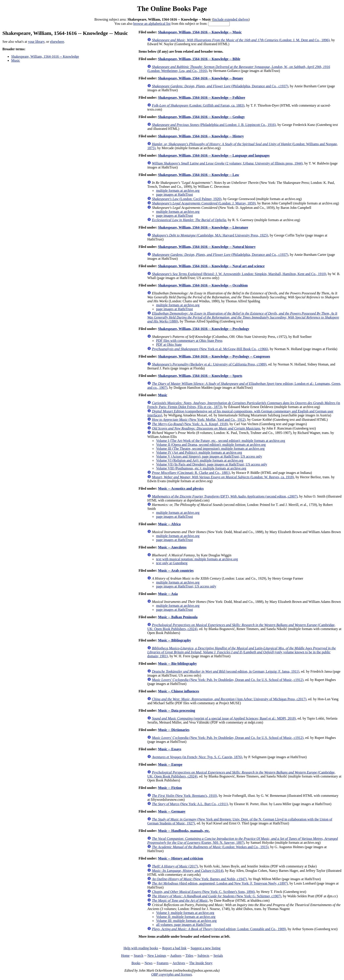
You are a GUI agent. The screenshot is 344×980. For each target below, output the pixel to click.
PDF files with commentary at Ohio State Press (189, 341)
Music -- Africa (169, 524)
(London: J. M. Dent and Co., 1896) (241, 40)
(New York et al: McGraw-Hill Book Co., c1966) (210, 349)
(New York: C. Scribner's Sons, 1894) (203, 892)
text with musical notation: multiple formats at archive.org (197, 559)
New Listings (157, 956)
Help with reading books (141, 948)
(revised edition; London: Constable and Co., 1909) (219, 929)
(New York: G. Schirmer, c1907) (216, 896)
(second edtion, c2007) (225, 496)
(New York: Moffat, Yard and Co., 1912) (199, 420)
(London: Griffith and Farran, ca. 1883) (198, 105)
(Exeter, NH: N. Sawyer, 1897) (242, 841)
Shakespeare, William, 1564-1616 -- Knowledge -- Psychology (204, 329)
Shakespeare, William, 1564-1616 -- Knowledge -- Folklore (202, 98)
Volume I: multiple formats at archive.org (185, 913)
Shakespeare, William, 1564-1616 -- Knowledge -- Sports (200, 376)
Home (125, 956)
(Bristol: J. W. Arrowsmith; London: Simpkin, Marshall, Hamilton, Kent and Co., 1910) (239, 274)
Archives (179, 963)
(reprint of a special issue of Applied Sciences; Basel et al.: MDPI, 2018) (224, 718)
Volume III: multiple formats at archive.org (186, 921)
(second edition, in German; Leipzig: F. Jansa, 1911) (226, 671)
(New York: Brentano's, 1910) (184, 796)
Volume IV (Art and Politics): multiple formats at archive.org (199, 452)
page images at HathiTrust (174, 194)
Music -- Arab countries (176, 571)
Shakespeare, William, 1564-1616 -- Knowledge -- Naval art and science (211, 266)
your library (36, 42)
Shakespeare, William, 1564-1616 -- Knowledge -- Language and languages (214, 155)
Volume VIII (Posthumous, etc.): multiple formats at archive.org (201, 468)
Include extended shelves (231, 19)
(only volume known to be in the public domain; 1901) (241, 652)
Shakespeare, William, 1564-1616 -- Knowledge (45, 56)
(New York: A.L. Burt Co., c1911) (190, 804)
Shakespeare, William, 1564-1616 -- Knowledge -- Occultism (203, 285)
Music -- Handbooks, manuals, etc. (184, 831)
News (149, 963)
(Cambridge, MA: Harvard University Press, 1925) (210, 235)
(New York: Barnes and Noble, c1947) (199, 879)
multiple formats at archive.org (178, 191)
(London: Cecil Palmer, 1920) (187, 199)
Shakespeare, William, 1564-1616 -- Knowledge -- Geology (201, 117)
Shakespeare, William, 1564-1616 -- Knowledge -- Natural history (207, 247)
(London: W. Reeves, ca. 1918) (223, 477)
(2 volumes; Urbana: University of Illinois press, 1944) (227, 163)
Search (139, 956)
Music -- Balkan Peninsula (178, 617)
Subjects (203, 956)
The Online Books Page (172, 9)
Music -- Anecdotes (172, 547)
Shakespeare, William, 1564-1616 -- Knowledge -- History (201, 136)
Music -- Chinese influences (178, 691)
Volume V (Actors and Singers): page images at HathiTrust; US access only (209, 456)
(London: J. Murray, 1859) (204, 203)
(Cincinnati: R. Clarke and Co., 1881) (191, 473)
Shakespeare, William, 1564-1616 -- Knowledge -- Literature (203, 227)
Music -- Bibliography (174, 640)
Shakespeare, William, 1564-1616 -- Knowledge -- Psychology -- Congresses (214, 356)
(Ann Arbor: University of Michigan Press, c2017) (229, 699)
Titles (189, 956)
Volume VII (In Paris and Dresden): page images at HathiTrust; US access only (211, 464)
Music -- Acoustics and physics (181, 488)
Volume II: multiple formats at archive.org (186, 917)
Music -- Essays (170, 749)
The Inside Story (201, 963)
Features (163, 963)
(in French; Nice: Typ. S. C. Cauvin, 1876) (197, 757)
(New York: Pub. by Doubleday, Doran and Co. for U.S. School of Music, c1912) (228, 680)
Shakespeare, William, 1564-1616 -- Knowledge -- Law (199, 175)
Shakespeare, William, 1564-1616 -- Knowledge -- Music (200, 32)
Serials (218, 956)
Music (16, 60)
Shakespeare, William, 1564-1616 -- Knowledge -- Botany (201, 78)
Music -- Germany (172, 811)
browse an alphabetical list (152, 24)
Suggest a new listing (206, 948)
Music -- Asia (168, 594)
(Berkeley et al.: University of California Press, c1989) (209, 364)
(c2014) (188, 871)
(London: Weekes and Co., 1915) (210, 847)
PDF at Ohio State (169, 345)
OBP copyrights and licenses (171, 974)
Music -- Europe (170, 764)
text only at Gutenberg (172, 563)
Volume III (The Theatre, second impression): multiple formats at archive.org (210, 449)
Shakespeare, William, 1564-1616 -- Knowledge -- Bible (199, 59)
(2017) (175, 866)
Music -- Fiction (170, 788)
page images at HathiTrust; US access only (186, 586)
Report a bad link (174, 948)
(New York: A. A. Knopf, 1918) (190, 424)
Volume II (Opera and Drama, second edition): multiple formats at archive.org (211, 445)
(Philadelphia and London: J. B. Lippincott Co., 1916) (214, 125)
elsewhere (57, 42)
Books (136, 963)
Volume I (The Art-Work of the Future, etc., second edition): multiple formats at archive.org (220, 441)
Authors (176, 956)
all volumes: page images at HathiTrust (183, 925)
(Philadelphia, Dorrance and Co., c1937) (220, 86)
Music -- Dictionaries (174, 730)
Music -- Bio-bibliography (177, 664)
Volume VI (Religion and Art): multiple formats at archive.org (200, 460)
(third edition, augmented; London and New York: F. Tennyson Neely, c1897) (220, 883)
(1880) (243, 317)
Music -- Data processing (176, 710)
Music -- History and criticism (180, 858)
